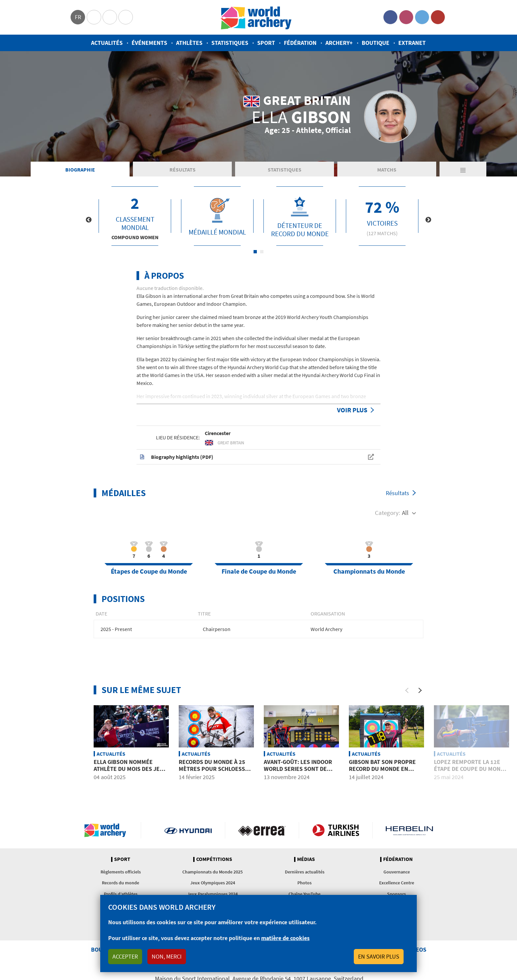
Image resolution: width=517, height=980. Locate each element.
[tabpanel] (135, 216)
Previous (89, 220)
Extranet (412, 43)
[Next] (420, 690)
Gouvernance (397, 872)
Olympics (94, 17)
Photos (304, 883)
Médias (306, 859)
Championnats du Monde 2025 (213, 872)
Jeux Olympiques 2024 (213, 883)
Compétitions (214, 859)
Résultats (182, 170)
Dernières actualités (305, 872)
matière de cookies (285, 938)
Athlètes (189, 43)
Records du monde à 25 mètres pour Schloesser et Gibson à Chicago (215, 769)
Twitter (422, 17)
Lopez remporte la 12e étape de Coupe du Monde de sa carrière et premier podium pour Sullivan (471, 773)
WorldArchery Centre (126, 17)
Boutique (376, 43)
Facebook (390, 17)
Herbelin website (409, 830)
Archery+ (339, 43)
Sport (266, 43)
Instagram (406, 17)
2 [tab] (262, 252)
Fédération (300, 43)
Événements (149, 43)
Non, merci (167, 956)
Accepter (125, 956)
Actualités (107, 43)
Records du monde (121, 883)
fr (78, 17)
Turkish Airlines (336, 830)
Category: (388, 513)
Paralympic (110, 17)
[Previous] (407, 690)
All (405, 513)
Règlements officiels (121, 872)
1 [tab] (255, 252)
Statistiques (230, 43)
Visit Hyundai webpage (188, 830)
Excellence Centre (397, 883)
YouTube (438, 17)
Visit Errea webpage (262, 830)
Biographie (80, 170)
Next (428, 220)
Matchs (387, 170)
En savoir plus (379, 956)
